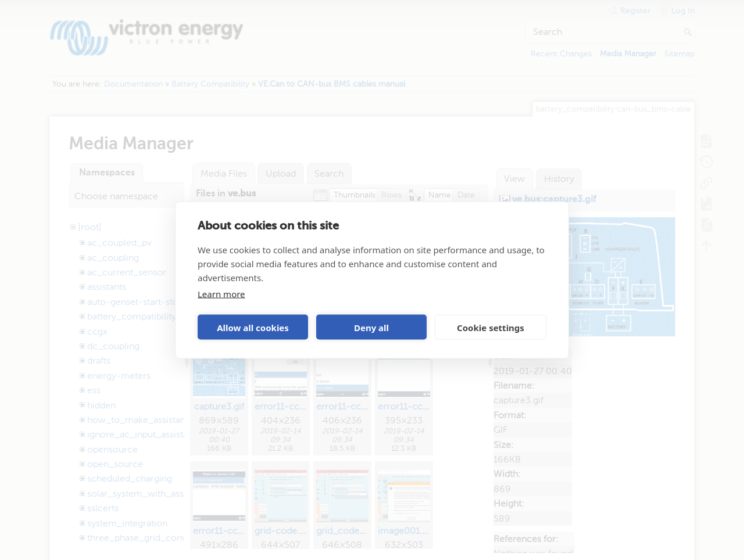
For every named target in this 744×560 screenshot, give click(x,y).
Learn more (221, 294)
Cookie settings (491, 327)
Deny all (371, 327)
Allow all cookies (253, 327)
